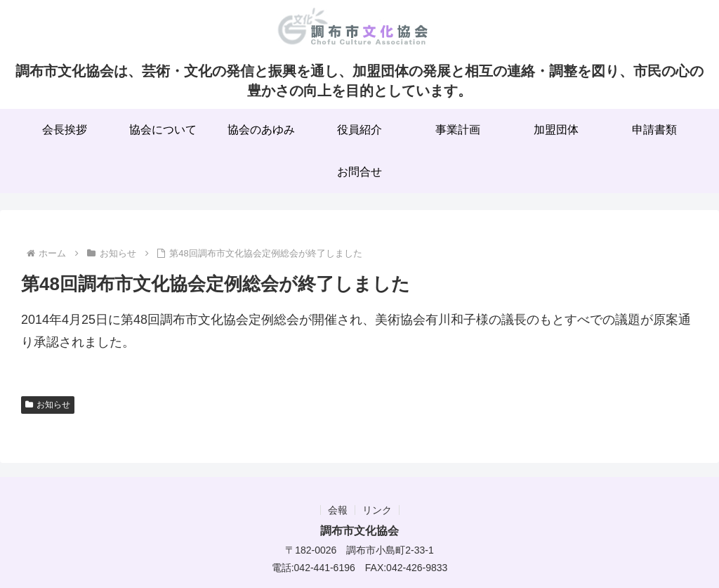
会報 (338, 510)
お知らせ (48, 405)
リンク (377, 510)
